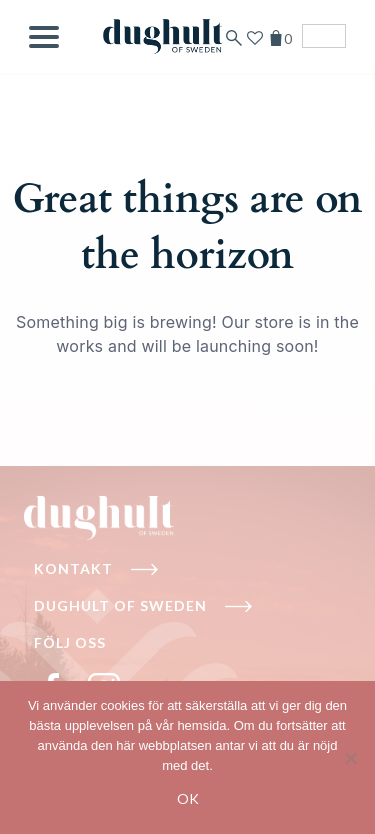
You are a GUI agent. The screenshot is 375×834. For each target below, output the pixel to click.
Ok (188, 798)
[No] (350, 758)
